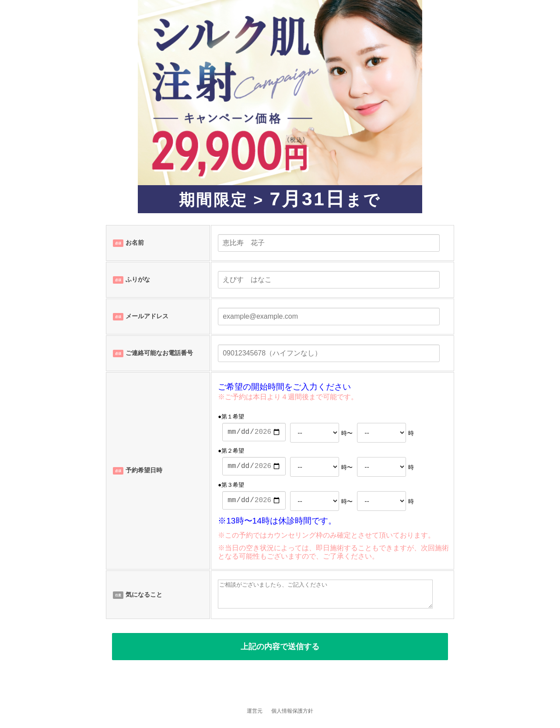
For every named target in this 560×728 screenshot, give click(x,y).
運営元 (255, 711)
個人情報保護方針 (292, 711)
